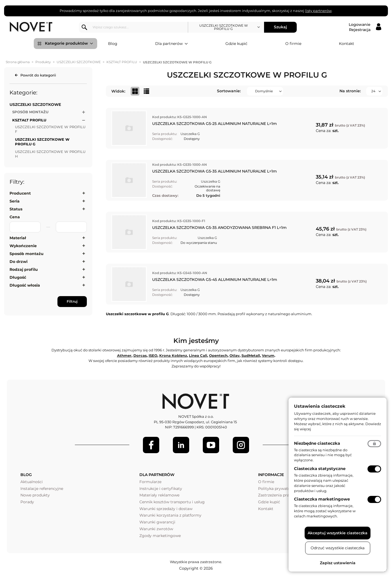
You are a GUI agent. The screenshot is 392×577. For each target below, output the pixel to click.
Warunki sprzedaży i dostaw (166, 509)
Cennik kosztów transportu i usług (172, 502)
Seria (15, 201)
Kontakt (347, 44)
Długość (18, 277)
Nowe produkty (35, 495)
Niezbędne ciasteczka (317, 443)
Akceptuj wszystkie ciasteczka (338, 533)
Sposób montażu (27, 254)
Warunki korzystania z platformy (170, 515)
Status (16, 209)
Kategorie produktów (69, 44)
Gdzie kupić (236, 44)
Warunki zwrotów (156, 529)
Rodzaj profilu (24, 269)
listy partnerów (318, 11)
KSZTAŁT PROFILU (122, 62)
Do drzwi (19, 262)
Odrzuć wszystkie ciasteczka (338, 548)
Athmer (124, 355)
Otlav (235, 355)
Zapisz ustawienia (338, 563)
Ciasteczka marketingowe (322, 499)
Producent (20, 193)
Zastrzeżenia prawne (278, 495)
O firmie (293, 44)
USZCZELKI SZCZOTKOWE (79, 62)
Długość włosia (25, 285)
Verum (268, 355)
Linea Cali (198, 355)
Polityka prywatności (278, 489)
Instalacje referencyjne (42, 489)
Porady (27, 502)
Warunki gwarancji (157, 522)
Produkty (43, 62)
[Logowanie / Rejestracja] (365, 27)
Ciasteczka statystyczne (320, 469)
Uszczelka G (190, 134)
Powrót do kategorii (38, 75)
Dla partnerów (171, 44)
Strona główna (18, 62)
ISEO (153, 355)
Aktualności (32, 482)
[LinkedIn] (181, 445)
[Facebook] (151, 445)
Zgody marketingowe (160, 536)
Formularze (150, 482)
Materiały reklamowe (159, 495)
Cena (15, 217)
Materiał (18, 238)
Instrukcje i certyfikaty (161, 489)
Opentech (218, 355)
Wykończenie (23, 246)
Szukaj (282, 27)
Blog (113, 44)
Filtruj (72, 301)
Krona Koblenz (173, 355)
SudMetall (251, 355)
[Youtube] (211, 445)
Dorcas (140, 355)
